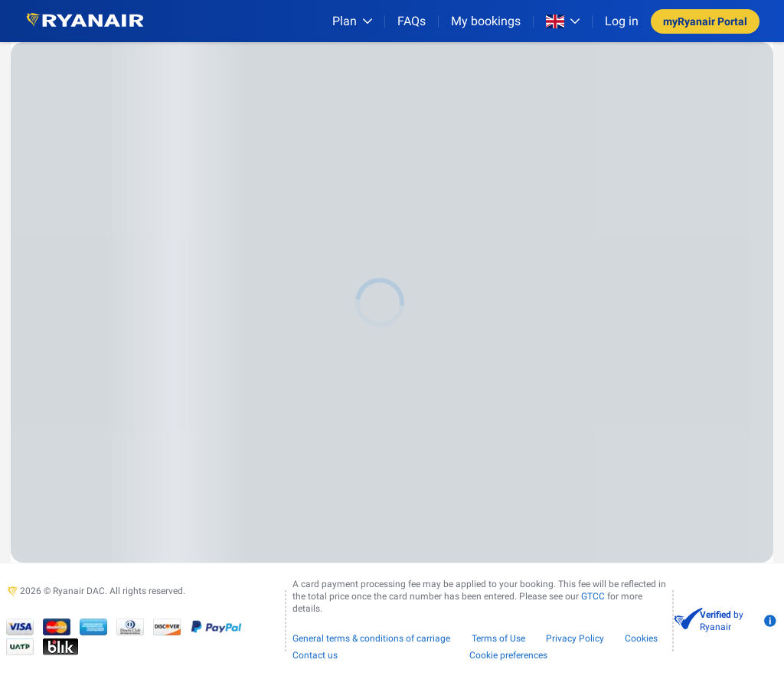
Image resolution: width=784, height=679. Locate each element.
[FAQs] (412, 21)
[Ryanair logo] (85, 21)
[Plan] (352, 21)
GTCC (593, 596)
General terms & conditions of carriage (371, 638)
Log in (622, 21)
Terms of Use (498, 638)
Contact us (315, 655)
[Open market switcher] (563, 21)
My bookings (486, 21)
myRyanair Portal (705, 21)
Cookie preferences (508, 655)
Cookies (641, 638)
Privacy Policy (575, 638)
